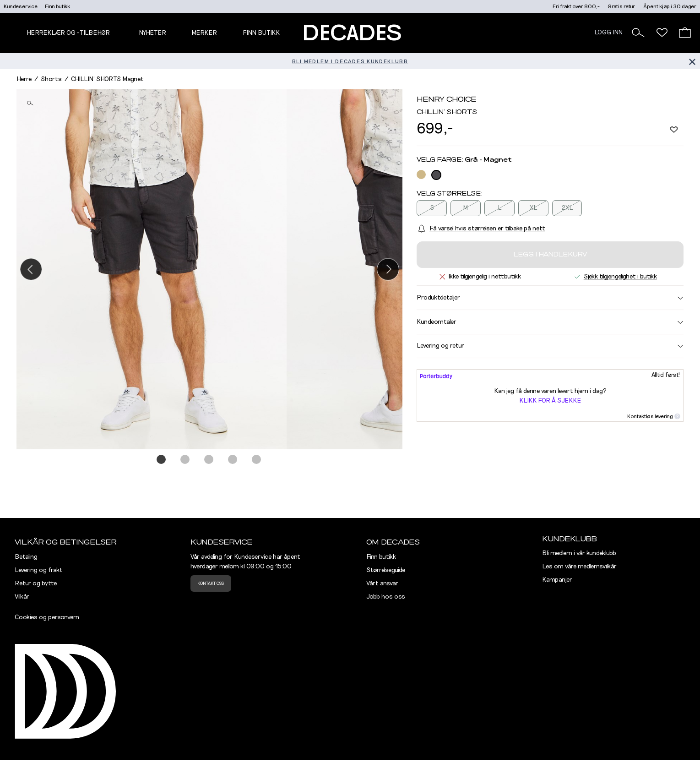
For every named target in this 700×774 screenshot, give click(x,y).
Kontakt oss (211, 583)
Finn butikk (57, 6)
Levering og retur (550, 346)
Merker (204, 33)
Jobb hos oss (386, 597)
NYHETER (152, 33)
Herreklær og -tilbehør (68, 33)
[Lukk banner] (692, 61)
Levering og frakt (39, 570)
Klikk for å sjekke (550, 401)
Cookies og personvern (47, 617)
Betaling (26, 557)
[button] (638, 33)
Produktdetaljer (550, 298)
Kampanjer (557, 580)
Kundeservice (21, 6)
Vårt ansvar (382, 583)
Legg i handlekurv (550, 255)
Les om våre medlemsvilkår (579, 567)
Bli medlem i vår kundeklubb (579, 553)
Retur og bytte (36, 583)
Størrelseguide (386, 570)
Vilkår (22, 597)
